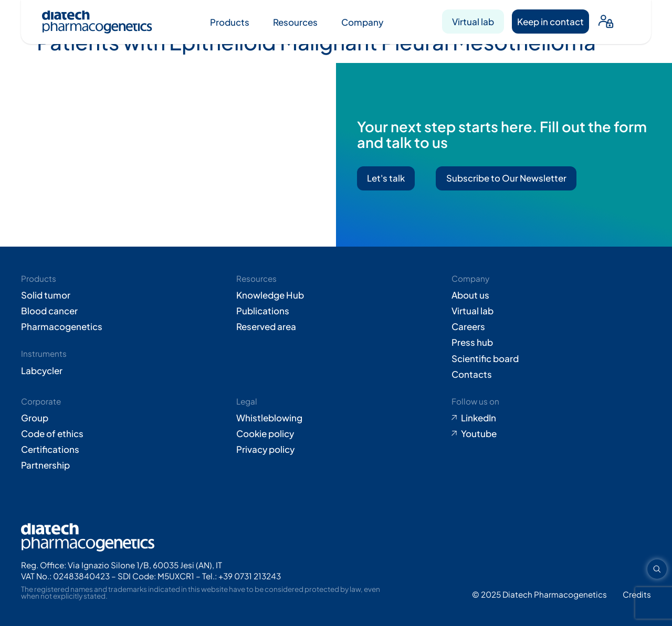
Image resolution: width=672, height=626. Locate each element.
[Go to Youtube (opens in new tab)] (551, 433)
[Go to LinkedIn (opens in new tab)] (551, 418)
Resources (295, 22)
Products (230, 22)
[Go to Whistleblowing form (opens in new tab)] (336, 418)
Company (362, 22)
